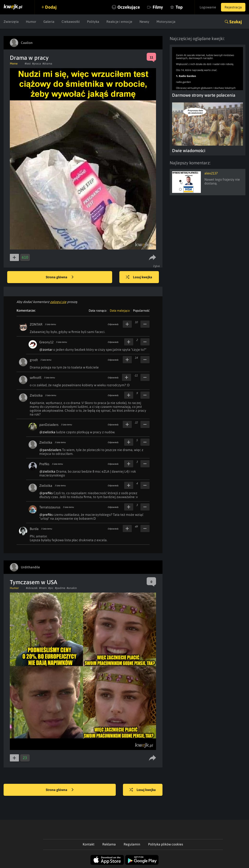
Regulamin (132, 844)
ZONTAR (36, 324)
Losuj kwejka (139, 277)
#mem (43, 588)
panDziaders (49, 425)
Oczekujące (129, 7)
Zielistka (36, 395)
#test (28, 64)
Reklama (109, 844)
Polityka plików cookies (166, 844)
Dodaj (51, 7)
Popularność (141, 311)
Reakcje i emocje (119, 22)
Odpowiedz (113, 324)
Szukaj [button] (236, 22)
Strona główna (60, 277)
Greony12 (46, 342)
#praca (37, 64)
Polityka (93, 22)
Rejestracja (233, 7)
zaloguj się (58, 302)
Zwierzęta (11, 22)
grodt (34, 360)
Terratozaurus (50, 507)
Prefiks (44, 464)
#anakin (72, 588)
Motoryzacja (166, 22)
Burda (34, 529)
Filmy (158, 7)
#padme (60, 588)
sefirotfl (36, 378)
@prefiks (46, 493)
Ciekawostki (71, 22)
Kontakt (89, 844)
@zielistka (47, 432)
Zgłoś (157, 266)
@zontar (46, 350)
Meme (14, 64)
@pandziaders (50, 450)
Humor (31, 22)
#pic (51, 588)
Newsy (144, 22)
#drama (47, 64)
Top (179, 7)
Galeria (49, 22)
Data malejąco (120, 311)
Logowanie (208, 7)
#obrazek (32, 588)
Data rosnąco (98, 311)
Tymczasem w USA (34, 582)
